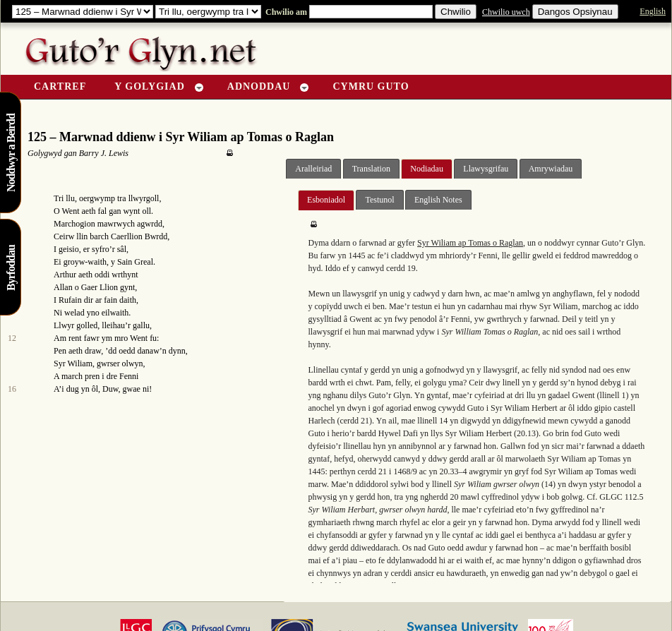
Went (70, 211)
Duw (110, 389)
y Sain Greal (132, 262)
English (653, 11)
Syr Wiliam (73, 363)
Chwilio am (285, 12)
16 (12, 389)
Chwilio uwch (506, 12)
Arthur (65, 275)
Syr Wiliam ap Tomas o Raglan (470, 243)
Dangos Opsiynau (575, 12)
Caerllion (127, 236)
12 (12, 338)
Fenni (129, 376)
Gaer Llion (100, 287)
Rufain (70, 300)
